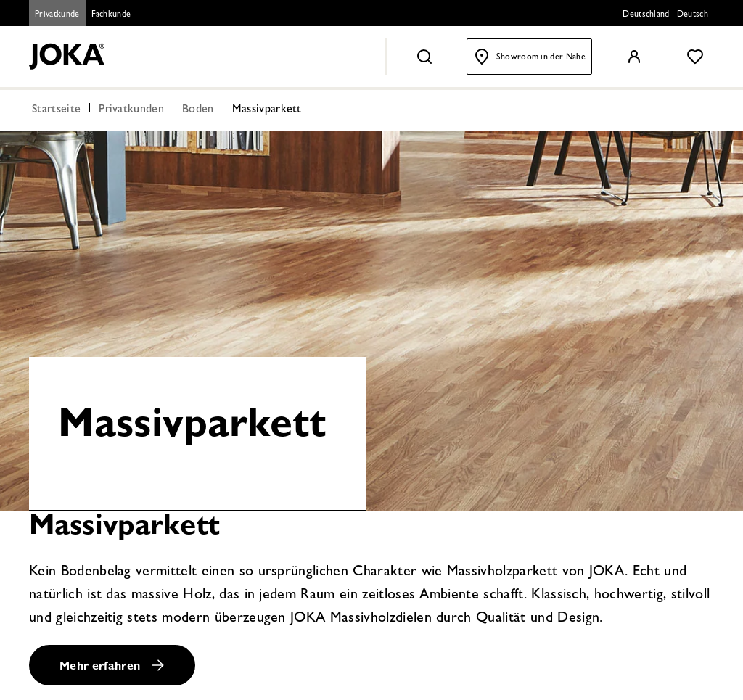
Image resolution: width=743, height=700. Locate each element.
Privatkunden (131, 110)
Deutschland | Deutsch (665, 15)
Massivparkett (267, 110)
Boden (198, 110)
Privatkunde (57, 15)
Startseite (56, 110)
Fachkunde (111, 15)
